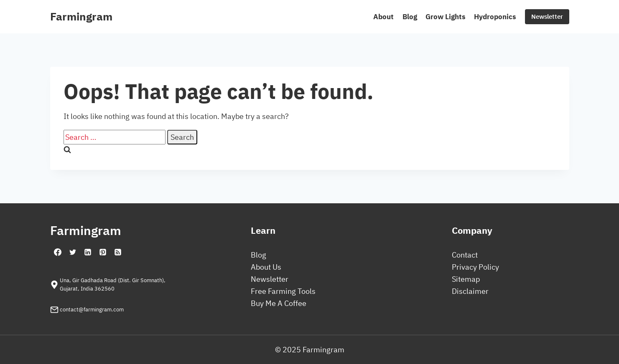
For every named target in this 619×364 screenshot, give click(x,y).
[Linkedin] (88, 252)
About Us (266, 267)
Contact (465, 255)
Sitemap (466, 279)
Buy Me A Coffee (279, 303)
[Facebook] (58, 252)
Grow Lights (446, 17)
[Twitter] (73, 252)
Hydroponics (495, 17)
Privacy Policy (475, 267)
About (383, 17)
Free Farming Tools (283, 291)
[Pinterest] (103, 252)
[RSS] (118, 252)
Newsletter (547, 16)
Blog (410, 17)
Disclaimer (470, 291)
